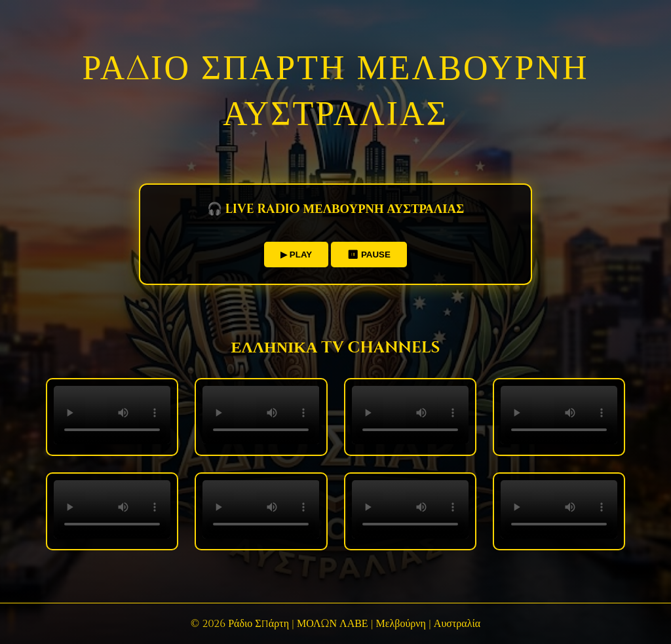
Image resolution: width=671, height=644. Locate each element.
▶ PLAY (296, 255)
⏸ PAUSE (369, 255)
